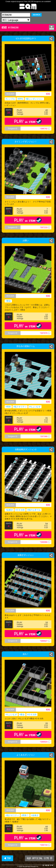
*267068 (45, 436)
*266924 (45, 742)
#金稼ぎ (9, 510)
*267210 (45, 227)
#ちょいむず (35, 407)
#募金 (8, 301)
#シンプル (10, 99)
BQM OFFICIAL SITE (40, 858)
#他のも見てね (34, 510)
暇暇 (48, 94)
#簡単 (8, 407)
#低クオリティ (20, 407)
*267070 (45, 333)
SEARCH (37, 15)
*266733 (45, 845)
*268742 (45, 129)
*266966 (45, 542)
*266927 (45, 641)
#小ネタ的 (20, 510)
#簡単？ (25, 815)
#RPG (20, 99)
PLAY (28, 121)
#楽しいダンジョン (34, 99)
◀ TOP (7, 858)
